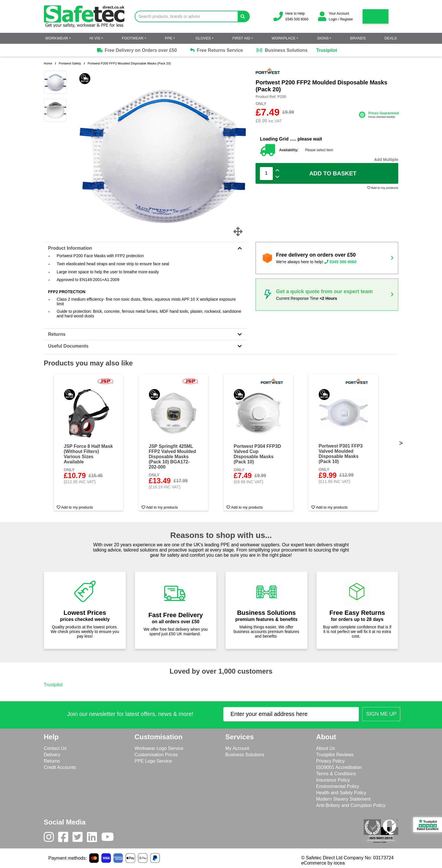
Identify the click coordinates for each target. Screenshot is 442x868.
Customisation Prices (156, 755)
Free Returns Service (217, 50)
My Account (237, 748)
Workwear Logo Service (159, 748)
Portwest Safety (70, 63)
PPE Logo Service (153, 761)
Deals (391, 38)
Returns (145, 334)
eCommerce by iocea (323, 863)
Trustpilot (327, 50)
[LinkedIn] (94, 838)
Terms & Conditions (336, 774)
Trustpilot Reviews (335, 755)
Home (48, 63)
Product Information (145, 248)
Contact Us (55, 748)
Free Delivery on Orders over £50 (136, 50)
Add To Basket (333, 173)
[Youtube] (110, 838)
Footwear (133, 38)
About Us (326, 748)
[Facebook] (65, 838)
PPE (169, 38)
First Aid (241, 38)
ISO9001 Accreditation (339, 767)
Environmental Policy (338, 786)
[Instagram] (51, 838)
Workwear (57, 38)
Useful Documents (145, 346)
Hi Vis (95, 38)
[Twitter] (80, 838)
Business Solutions (282, 50)
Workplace (284, 38)
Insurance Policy (333, 780)
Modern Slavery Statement (343, 799)
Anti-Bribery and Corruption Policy (351, 805)
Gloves (203, 38)
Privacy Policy (331, 761)
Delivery (52, 755)
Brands (358, 38)
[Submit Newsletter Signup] (381, 714)
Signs (323, 38)
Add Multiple (386, 160)
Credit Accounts (60, 767)
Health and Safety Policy (341, 793)
